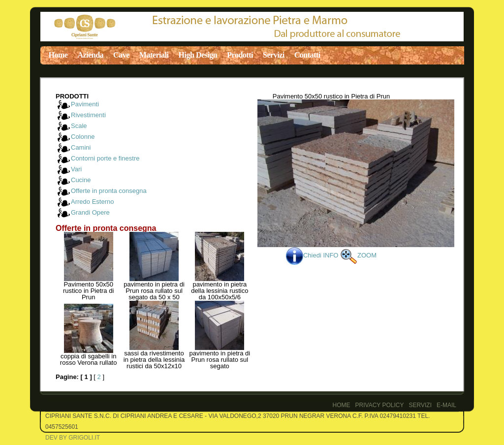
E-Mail (446, 405)
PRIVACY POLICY (380, 405)
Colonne (83, 137)
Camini (81, 147)
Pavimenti (85, 104)
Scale (79, 126)
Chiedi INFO (313, 255)
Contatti (307, 55)
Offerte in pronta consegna (109, 191)
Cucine (81, 180)
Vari (76, 169)
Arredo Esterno (92, 202)
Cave (121, 55)
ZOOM (358, 255)
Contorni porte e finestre (105, 158)
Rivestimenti (88, 115)
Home (58, 55)
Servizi (274, 55)
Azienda (90, 55)
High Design (198, 55)
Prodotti (240, 55)
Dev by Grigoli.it (73, 438)
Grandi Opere (90, 212)
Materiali (154, 55)
